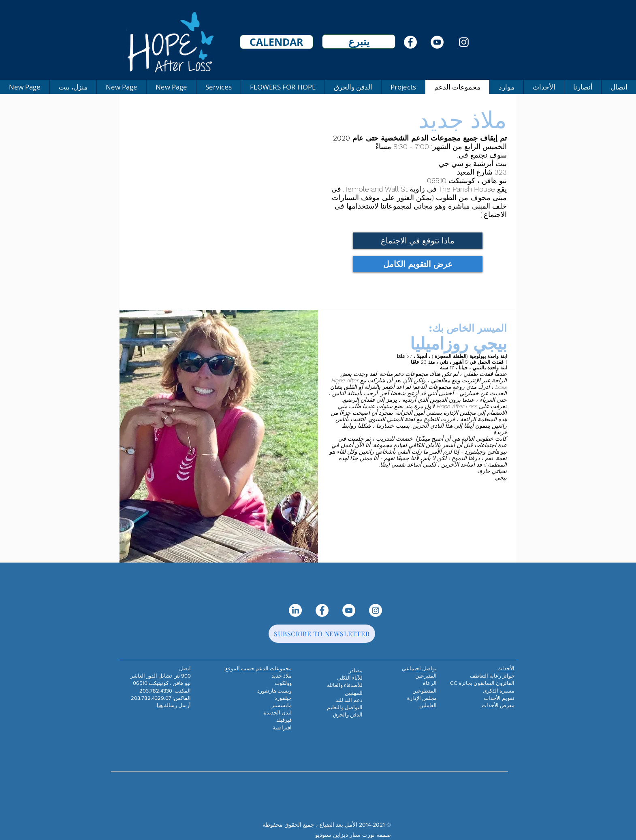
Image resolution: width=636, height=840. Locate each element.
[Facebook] (410, 42)
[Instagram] (464, 42)
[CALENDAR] (276, 42)
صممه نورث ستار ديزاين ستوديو (353, 835)
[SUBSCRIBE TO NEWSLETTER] (322, 634)
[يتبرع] (359, 42)
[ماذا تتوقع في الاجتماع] (418, 241)
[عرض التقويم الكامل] (418, 264)
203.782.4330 (156, 691)
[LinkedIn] (295, 610)
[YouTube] (437, 42)
